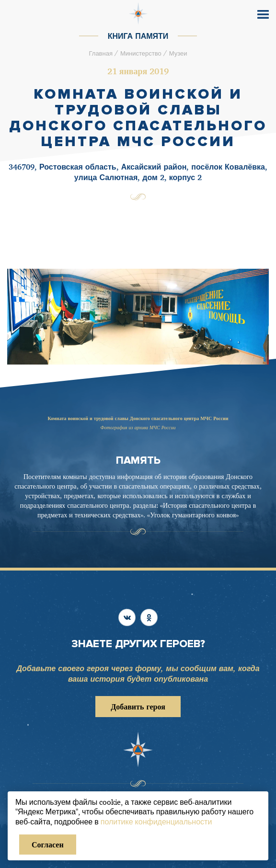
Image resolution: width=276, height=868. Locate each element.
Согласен (48, 845)
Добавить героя (138, 707)
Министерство (141, 53)
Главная (100, 53)
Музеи (178, 53)
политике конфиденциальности (156, 822)
